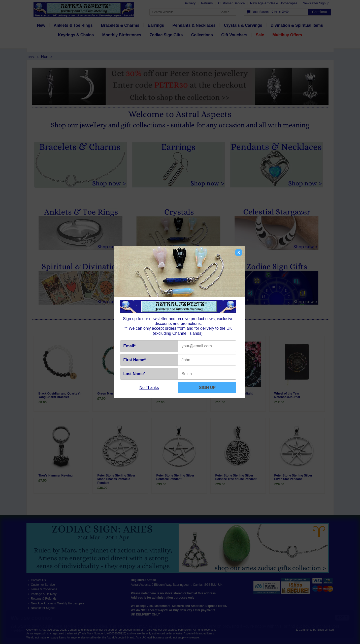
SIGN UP (207, 388)
